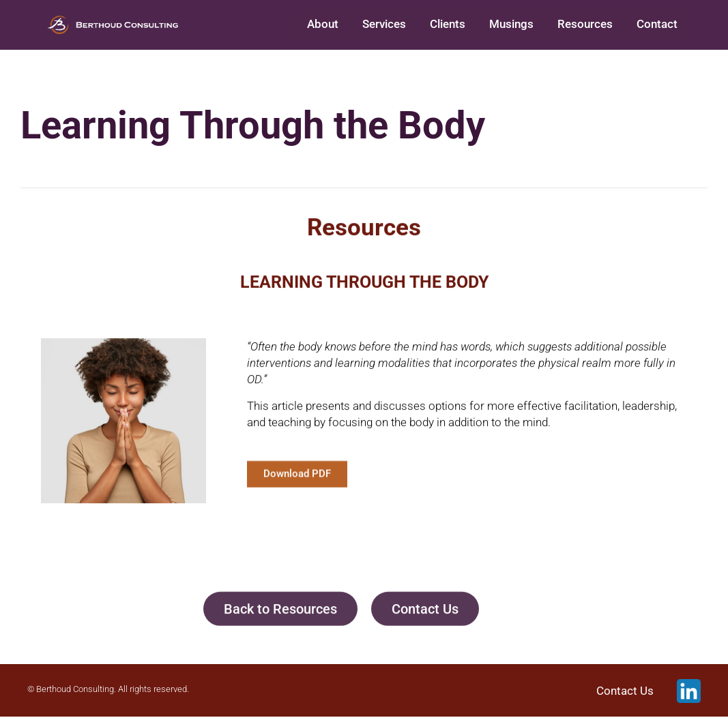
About (334, 26)
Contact (658, 26)
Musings (517, 26)
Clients (455, 26)
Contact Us (625, 694)
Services (394, 26)
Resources (588, 26)
